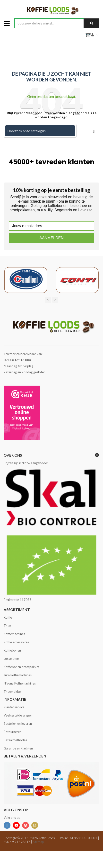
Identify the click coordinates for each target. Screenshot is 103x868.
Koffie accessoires (16, 642)
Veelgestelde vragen (18, 715)
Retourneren (13, 732)
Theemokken (13, 692)
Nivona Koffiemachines (20, 683)
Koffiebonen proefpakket (21, 667)
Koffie (8, 617)
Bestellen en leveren (18, 724)
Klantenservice (14, 707)
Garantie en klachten (18, 748)
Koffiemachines (14, 634)
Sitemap (38, 842)
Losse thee (11, 659)
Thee (7, 626)
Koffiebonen (12, 650)
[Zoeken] (40, 131)
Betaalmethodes (15, 740)
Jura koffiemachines (18, 675)
